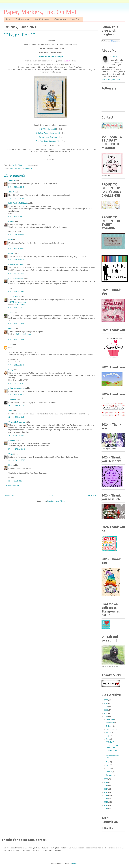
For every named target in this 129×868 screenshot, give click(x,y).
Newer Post (10, 495)
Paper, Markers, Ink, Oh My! (40, 12)
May (108, 762)
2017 (106, 789)
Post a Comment (13, 486)
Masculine (13, 168)
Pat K (115, 57)
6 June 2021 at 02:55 (16, 273)
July (108, 736)
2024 (106, 707)
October (109, 726)
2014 (106, 799)
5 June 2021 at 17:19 (16, 235)
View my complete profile (111, 80)
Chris (11, 240)
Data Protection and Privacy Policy (67, 19)
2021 (106, 717)
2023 (106, 710)
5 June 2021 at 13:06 (16, 198)
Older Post (92, 495)
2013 (106, 802)
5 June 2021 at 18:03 (16, 249)
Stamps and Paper (16, 278)
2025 (106, 703)
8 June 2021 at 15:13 (16, 395)
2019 (106, 782)
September (110, 729)
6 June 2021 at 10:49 (16, 365)
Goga (11, 454)
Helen (11, 465)
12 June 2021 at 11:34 (17, 417)
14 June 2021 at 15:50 (17, 435)
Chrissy (11, 221)
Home (8, 19)
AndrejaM (12, 399)
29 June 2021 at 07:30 (17, 460)
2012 (106, 805)
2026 (106, 700)
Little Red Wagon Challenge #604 (49, 133)
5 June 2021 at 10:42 (16, 187)
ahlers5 (11, 192)
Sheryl (11, 370)
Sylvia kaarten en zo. (17, 388)
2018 (106, 786)
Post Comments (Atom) (56, 501)
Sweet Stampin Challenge (51, 57)
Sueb (10, 344)
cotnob (11, 328)
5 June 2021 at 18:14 (16, 260)
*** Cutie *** (110, 742)
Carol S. (12, 253)
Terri (10, 411)
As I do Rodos (20, 305)
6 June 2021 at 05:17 (16, 308)
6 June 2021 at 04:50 (16, 292)
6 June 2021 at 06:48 (16, 324)
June (108, 739)
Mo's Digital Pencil (25, 168)
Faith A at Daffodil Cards (18, 203)
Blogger (75, 864)
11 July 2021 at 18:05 (16, 481)
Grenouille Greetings (17, 422)
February (110, 772)
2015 (106, 796)
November (110, 723)
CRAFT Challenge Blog (17, 302)
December (110, 719)
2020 (106, 779)
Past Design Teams (22, 19)
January (109, 775)
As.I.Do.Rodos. (14, 297)
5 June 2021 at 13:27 (16, 217)
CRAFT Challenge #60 (48, 129)
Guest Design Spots (42, 19)
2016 (106, 792)
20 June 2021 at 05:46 (17, 449)
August (109, 733)
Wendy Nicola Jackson (17, 265)
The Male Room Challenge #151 (49, 141)
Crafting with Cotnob (23, 334)
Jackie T (12, 181)
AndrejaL (12, 440)
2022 (106, 713)
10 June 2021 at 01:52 (17, 406)
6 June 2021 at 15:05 (16, 383)
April (108, 765)
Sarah (11, 312)
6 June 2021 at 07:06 (16, 340)
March (109, 768)
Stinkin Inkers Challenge (48, 137)
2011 (106, 809)
